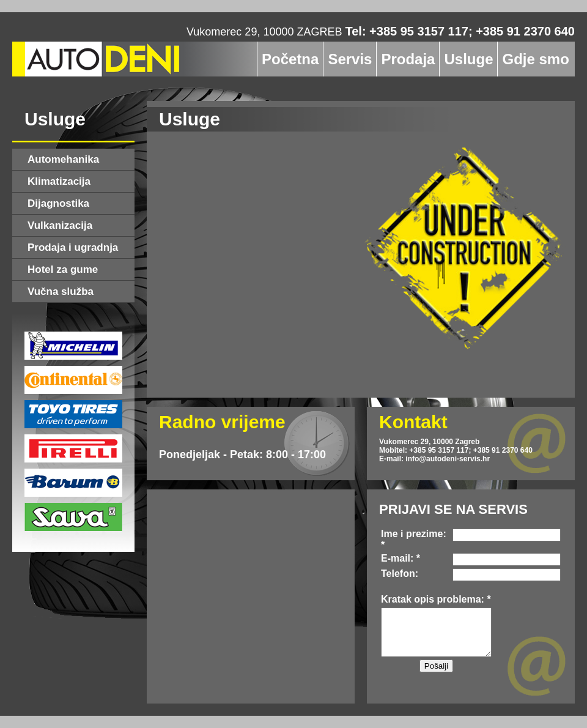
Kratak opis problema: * (436, 599)
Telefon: (400, 574)
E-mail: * (401, 558)
